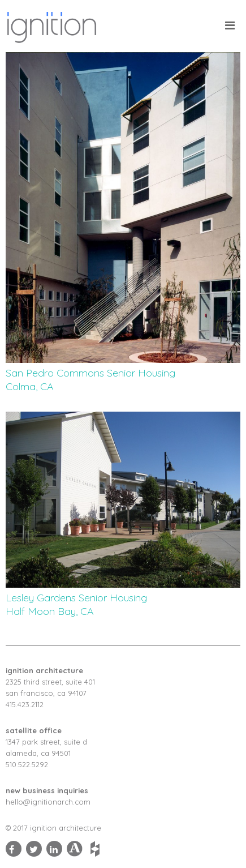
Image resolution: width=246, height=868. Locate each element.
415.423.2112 (25, 704)
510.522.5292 (27, 764)
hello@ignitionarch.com (48, 802)
